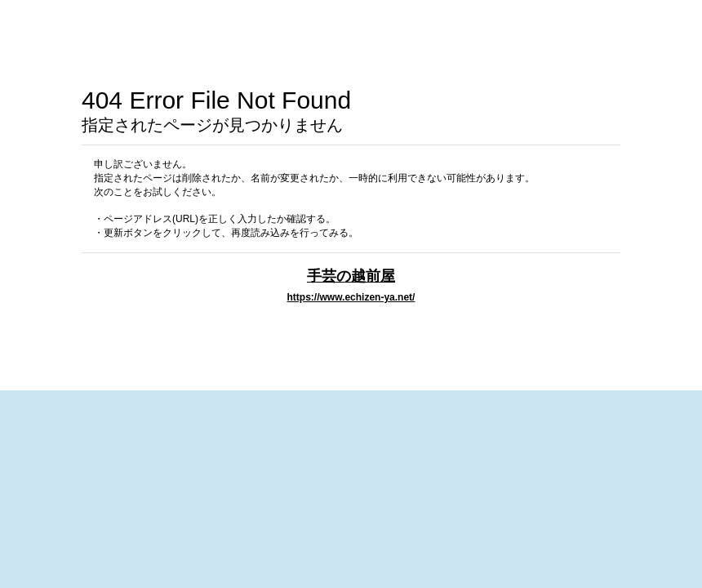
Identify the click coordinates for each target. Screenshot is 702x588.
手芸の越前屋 (351, 276)
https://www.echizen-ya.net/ (351, 297)
